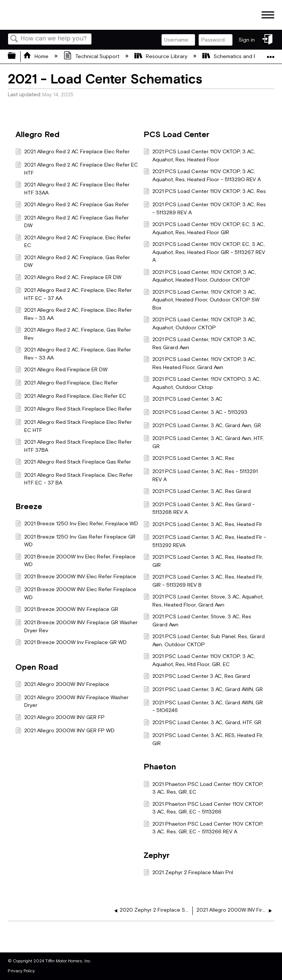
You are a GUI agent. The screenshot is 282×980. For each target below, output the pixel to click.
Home (37, 56)
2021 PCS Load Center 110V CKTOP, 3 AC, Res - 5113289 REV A (205, 209)
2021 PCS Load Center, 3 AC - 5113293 (196, 413)
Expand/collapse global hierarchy (17, 56)
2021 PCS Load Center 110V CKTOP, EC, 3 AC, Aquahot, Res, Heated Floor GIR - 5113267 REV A (204, 252)
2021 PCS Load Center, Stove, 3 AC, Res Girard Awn (197, 621)
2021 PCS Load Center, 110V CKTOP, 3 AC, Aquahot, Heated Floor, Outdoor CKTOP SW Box (202, 300)
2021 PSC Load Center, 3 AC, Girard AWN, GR (203, 690)
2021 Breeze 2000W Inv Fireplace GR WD (71, 643)
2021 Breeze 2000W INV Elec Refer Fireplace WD (76, 593)
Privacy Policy (21, 971)
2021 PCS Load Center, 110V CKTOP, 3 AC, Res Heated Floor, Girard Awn (200, 363)
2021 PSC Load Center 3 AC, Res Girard (197, 677)
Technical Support (92, 56)
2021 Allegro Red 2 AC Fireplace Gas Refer (72, 205)
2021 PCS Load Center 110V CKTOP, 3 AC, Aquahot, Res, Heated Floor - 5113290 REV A (202, 176)
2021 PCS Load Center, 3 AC (183, 400)
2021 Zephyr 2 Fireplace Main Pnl (188, 873)
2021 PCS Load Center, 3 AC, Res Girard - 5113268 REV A (199, 509)
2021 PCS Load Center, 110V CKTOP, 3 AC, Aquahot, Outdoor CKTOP (200, 324)
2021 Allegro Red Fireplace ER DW (62, 370)
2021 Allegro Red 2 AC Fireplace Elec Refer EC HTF (77, 169)
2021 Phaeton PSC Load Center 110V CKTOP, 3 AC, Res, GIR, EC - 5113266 (203, 808)
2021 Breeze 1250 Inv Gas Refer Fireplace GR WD (75, 541)
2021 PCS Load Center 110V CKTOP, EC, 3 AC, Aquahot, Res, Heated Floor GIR (204, 228)
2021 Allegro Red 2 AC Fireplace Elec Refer (73, 152)
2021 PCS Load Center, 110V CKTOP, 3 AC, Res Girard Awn (200, 344)
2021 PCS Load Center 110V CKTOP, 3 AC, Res (205, 192)
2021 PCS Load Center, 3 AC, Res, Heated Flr (203, 525)
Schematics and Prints (236, 56)
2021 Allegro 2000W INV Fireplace (62, 685)
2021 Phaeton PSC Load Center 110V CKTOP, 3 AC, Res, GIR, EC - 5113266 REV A (203, 828)
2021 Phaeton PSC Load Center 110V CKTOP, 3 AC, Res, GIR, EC (203, 788)
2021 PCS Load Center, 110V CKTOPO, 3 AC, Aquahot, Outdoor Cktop (202, 383)
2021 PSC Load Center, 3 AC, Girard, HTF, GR (203, 723)
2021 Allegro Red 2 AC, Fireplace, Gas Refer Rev (73, 334)
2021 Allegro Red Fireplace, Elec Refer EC (71, 397)
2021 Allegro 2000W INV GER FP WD (65, 731)
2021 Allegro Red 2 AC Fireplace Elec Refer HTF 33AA (73, 189)
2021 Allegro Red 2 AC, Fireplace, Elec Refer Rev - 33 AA (74, 314)
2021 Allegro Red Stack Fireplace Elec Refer (74, 410)
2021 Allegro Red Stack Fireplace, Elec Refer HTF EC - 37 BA (74, 479)
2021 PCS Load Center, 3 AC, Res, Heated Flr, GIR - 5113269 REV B (203, 581)
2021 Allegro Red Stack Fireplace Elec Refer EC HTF (74, 426)
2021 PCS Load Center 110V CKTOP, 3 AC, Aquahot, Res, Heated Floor (199, 156)
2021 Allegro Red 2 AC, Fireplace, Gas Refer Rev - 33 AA (73, 354)
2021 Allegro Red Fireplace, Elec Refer (67, 384)
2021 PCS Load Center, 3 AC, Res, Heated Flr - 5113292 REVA (205, 541)
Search (14, 40)
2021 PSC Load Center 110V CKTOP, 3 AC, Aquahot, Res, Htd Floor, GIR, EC (199, 660)
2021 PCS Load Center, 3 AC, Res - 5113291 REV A (201, 475)
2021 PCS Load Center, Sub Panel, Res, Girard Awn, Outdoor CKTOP (204, 641)
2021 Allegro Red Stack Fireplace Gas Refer (73, 463)
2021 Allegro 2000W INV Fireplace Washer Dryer (72, 702)
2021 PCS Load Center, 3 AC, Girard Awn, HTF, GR (204, 442)
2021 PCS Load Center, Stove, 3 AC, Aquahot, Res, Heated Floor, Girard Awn (204, 601)
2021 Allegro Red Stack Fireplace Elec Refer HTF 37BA (74, 446)
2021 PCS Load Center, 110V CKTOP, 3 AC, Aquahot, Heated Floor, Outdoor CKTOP (200, 276)
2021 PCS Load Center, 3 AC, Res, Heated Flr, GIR (203, 561)
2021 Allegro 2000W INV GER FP (60, 718)
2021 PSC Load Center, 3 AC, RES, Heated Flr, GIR (203, 739)
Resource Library (162, 56)
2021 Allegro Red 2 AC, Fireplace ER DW (68, 278)
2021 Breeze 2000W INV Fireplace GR (67, 610)
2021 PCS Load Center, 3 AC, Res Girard (197, 492)
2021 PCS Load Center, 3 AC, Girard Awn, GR (202, 426)
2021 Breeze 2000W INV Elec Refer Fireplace (76, 577)
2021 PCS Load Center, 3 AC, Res (189, 459)
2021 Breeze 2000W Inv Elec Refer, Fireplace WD (75, 561)
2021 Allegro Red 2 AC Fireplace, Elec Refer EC (73, 242)
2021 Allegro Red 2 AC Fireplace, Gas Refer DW (73, 262)
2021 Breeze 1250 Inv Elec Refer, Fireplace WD (77, 524)
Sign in (247, 40)
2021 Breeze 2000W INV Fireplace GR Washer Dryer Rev (77, 627)
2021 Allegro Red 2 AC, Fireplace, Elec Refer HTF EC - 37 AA (74, 294)
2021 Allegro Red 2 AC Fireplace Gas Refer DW (72, 222)
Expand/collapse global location (271, 54)
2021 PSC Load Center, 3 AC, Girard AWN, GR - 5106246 (203, 707)
